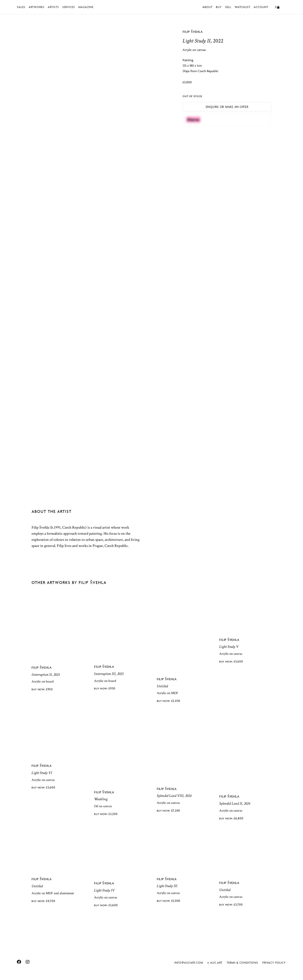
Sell (228, 7)
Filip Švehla (193, 32)
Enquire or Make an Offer (227, 107)
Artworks (37, 7)
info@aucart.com (189, 962)
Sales (21, 7)
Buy (219, 7)
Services (69, 7)
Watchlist (243, 7)
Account (261, 7)
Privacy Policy (274, 962)
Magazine (86, 7)
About (207, 7)
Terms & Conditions (242, 962)
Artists (53, 7)
